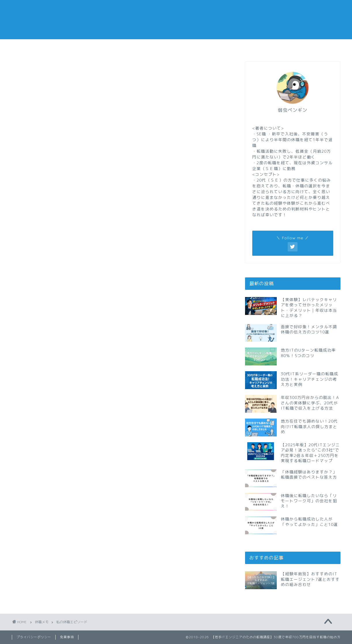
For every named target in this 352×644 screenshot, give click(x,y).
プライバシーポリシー (34, 637)
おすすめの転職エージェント (259, 49)
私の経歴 (313, 47)
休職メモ (149, 47)
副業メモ (203, 47)
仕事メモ (94, 47)
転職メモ (39, 47)
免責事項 (67, 637)
